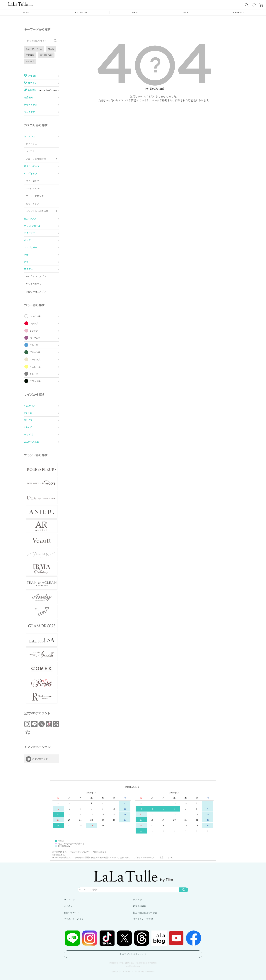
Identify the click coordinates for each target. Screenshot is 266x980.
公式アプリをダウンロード (133, 954)
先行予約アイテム (34, 49)
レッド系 (34, 323)
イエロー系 (35, 367)
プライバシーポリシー (75, 919)
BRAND (26, 12)
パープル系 (35, 338)
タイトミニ (31, 144)
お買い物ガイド (71, 912)
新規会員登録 (140, 906)
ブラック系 (35, 381)
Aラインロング (33, 188)
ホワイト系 (35, 316)
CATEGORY (81, 12)
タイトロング (33, 181)
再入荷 (51, 49)
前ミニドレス (33, 203)
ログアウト (139, 900)
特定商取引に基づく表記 (145, 912)
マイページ (69, 900)
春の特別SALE (46, 55)
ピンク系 (34, 331)
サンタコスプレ (34, 284)
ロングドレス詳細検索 (37, 211)
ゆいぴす (30, 61)
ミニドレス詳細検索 (36, 159)
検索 (184, 890)
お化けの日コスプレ (36, 291)
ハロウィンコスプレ (36, 276)
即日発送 (30, 55)
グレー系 (34, 374)
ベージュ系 (35, 359)
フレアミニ (31, 151)
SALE (185, 12)
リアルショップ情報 (143, 919)
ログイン (68, 906)
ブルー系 (34, 345)
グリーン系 (35, 352)
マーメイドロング (35, 196)
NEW (135, 12)
